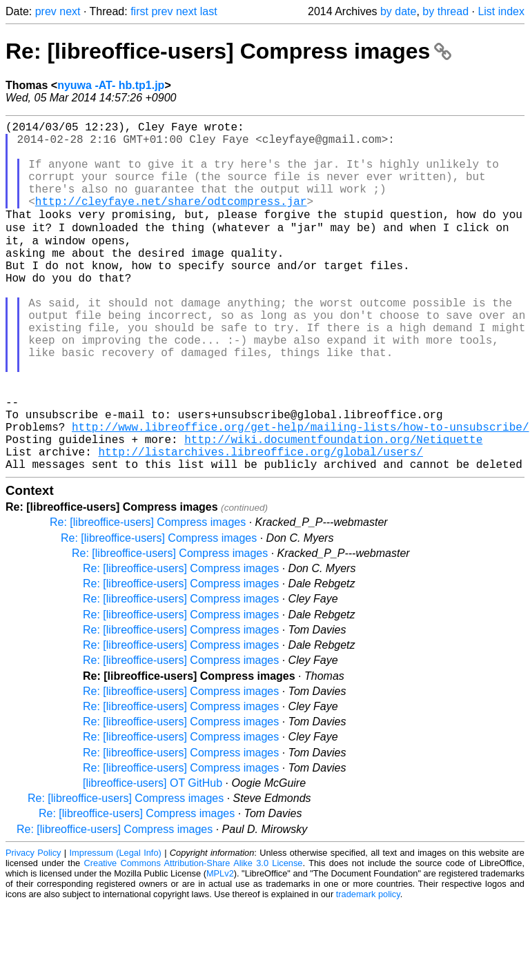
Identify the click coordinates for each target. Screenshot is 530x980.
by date (398, 11)
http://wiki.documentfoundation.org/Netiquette (333, 509)
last (209, 11)
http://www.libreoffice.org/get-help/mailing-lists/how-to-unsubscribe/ (300, 493)
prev (46, 11)
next (70, 11)
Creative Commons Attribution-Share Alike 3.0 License (194, 938)
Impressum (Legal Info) (116, 928)
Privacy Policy (33, 928)
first (139, 11)
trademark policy (368, 969)
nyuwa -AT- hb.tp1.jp (111, 85)
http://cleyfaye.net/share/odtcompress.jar (171, 220)
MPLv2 (220, 949)
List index (501, 11)
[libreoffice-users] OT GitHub (153, 858)
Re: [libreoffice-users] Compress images (228, 51)
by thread (445, 11)
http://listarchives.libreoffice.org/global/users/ (260, 524)
